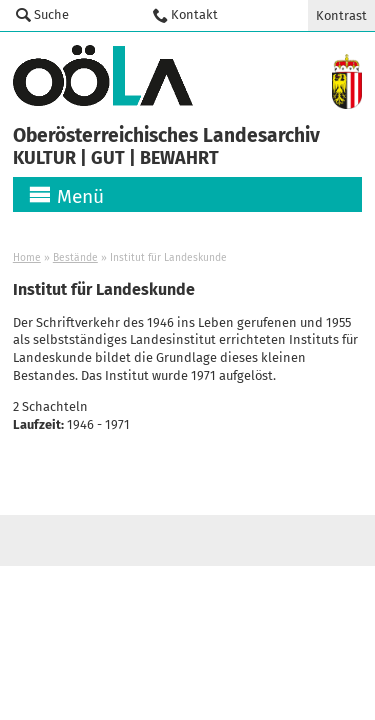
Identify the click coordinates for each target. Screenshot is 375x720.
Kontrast (341, 15)
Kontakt (194, 14)
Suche (51, 14)
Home (27, 257)
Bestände (75, 257)
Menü (80, 196)
